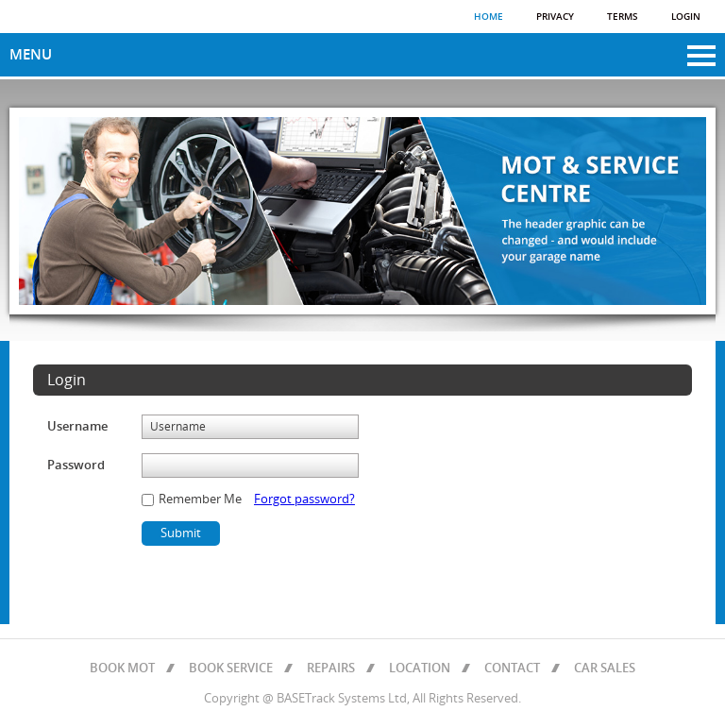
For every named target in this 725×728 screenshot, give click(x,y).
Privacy (555, 17)
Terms (623, 17)
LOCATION (420, 669)
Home (489, 17)
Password (76, 466)
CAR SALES (605, 669)
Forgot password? (304, 499)
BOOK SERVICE (231, 669)
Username (77, 427)
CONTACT (512, 669)
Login (686, 17)
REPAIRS (331, 669)
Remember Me (199, 499)
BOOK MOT (122, 669)
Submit (181, 533)
